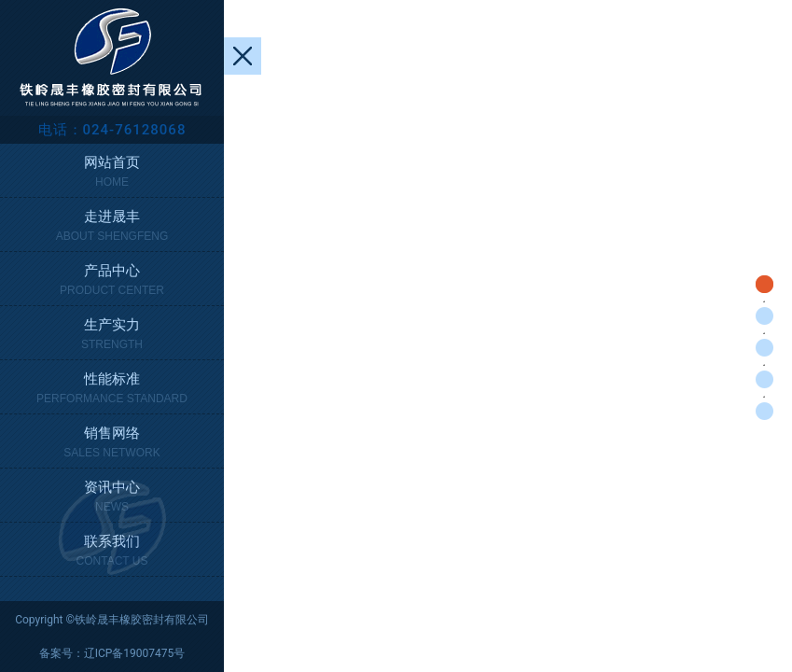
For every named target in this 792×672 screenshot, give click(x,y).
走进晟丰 (112, 227)
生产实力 (112, 336)
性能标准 (112, 390)
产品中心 (112, 281)
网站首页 (112, 173)
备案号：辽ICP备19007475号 (112, 653)
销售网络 (112, 444)
